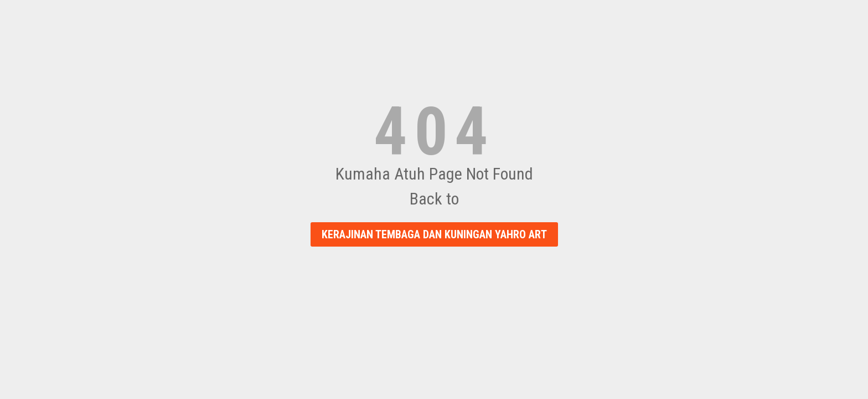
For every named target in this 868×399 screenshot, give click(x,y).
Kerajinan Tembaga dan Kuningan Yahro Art (434, 234)
